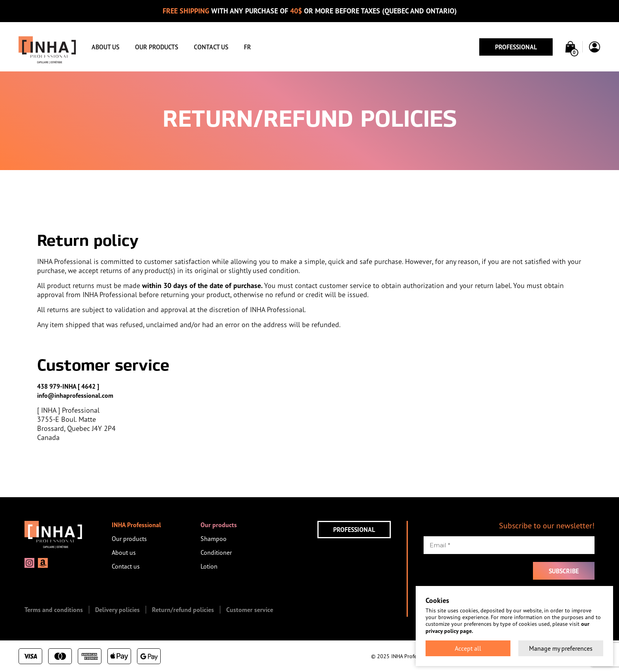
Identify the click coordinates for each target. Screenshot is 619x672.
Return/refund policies (183, 610)
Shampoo (214, 539)
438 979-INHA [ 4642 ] (68, 386)
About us (105, 47)
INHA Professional (136, 525)
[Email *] (509, 545)
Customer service (250, 610)
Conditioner (216, 552)
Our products (157, 47)
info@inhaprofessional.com (75, 395)
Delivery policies (117, 610)
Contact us (211, 47)
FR (248, 47)
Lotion (209, 566)
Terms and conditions (54, 610)
